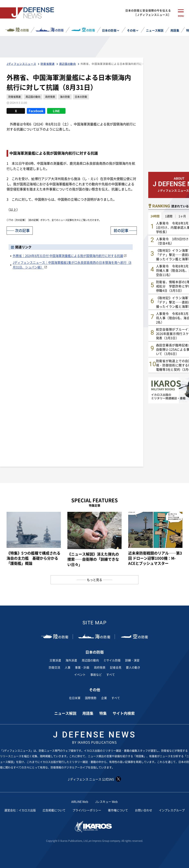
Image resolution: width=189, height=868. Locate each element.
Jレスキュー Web (106, 802)
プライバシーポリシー (87, 810)
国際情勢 (91, 698)
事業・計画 (82, 667)
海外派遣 (71, 660)
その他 (131, 30)
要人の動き (133, 667)
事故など (96, 674)
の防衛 (22, 30)
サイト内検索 (124, 713)
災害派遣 (55, 660)
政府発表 (100, 667)
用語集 (175, 30)
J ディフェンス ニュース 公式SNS (95, 779)
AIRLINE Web (80, 802)
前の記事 (121, 230)
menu (181, 16)
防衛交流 (54, 667)
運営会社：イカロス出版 (20, 810)
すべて (111, 674)
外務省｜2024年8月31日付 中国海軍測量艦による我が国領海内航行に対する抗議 (68, 256)
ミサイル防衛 (112, 660)
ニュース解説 (155, 30)
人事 (68, 667)
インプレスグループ (172, 810)
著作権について (118, 810)
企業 (104, 698)
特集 (103, 713)
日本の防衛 (109, 30)
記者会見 (116, 667)
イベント (80, 674)
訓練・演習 (132, 660)
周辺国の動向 (90, 660)
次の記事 (22, 230)
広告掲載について (54, 810)
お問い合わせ (144, 810)
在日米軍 (75, 698)
